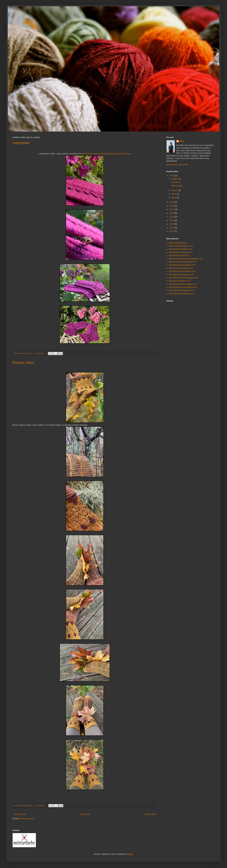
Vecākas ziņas (150, 814)
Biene (182, 141)
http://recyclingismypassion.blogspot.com (186, 259)
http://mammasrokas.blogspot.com (183, 284)
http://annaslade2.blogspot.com (182, 294)
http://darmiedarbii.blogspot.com (182, 265)
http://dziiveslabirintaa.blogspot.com (183, 278)
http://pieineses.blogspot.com (181, 252)
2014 (172, 220)
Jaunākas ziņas (20, 814)
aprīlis (174, 194)
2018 (172, 206)
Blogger (130, 854)
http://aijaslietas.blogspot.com (181, 275)
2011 (172, 231)
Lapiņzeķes (21, 143)
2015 (172, 217)
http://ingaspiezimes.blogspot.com (183, 287)
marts (174, 198)
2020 (172, 176)
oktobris (175, 179)
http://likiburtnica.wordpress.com (182, 271)
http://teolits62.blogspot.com (180, 249)
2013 (172, 224)
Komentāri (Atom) (27, 819)
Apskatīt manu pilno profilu (177, 165)
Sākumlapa (85, 814)
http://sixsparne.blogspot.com (181, 268)
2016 (172, 213)
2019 (172, 202)
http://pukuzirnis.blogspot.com (181, 290)
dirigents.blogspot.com (178, 243)
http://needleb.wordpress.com (181, 246)
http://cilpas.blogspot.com (179, 255)
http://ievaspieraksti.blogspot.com (182, 262)
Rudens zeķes (23, 363)
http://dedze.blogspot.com (179, 281)
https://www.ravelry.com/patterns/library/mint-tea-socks (106, 154)
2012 (172, 228)
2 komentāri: (40, 353)
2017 (172, 209)
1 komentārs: (40, 805)
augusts (175, 190)
